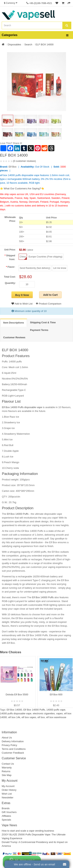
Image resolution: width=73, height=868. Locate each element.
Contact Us (8, 764)
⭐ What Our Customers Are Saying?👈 (22, 188)
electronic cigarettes (44, 713)
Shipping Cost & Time (43, 322)
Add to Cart (50, 295)
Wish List (7, 794)
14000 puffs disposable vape (16, 713)
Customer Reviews (14, 337)
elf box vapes (29, 717)
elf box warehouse (56, 717)
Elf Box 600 (56, 694)
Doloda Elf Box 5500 (17, 694)
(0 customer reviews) (24, 161)
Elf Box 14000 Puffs (18, 514)
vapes (59, 713)
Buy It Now (22, 295)
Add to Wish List (22, 304)
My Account (8, 786)
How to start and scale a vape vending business (28, 831)
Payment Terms (39, 330)
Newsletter (8, 798)
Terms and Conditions (14, 749)
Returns (6, 771)
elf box (41, 717)
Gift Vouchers (9, 812)
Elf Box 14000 (14, 710)
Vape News (9, 825)
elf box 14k (14, 717)
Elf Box (13, 167)
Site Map (7, 775)
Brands (6, 808)
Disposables (14, 44)
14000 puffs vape (56, 710)
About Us (7, 738)
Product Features (16, 356)
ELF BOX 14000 (45, 44)
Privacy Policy (9, 745)
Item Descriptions (14, 323)
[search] (67, 25)
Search (28, 44)
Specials (6, 820)
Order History (9, 790)
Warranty (7, 768)
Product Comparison (49, 304)
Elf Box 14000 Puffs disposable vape (22, 407)
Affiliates (6, 816)
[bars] (67, 35)
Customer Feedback (13, 753)
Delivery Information (13, 741)
